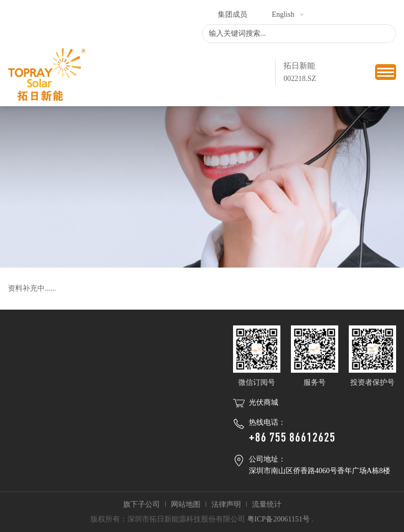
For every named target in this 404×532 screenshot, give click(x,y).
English (283, 14)
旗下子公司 (142, 504)
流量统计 (267, 504)
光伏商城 (264, 402)
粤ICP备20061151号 (279, 519)
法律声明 (226, 504)
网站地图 (186, 504)
